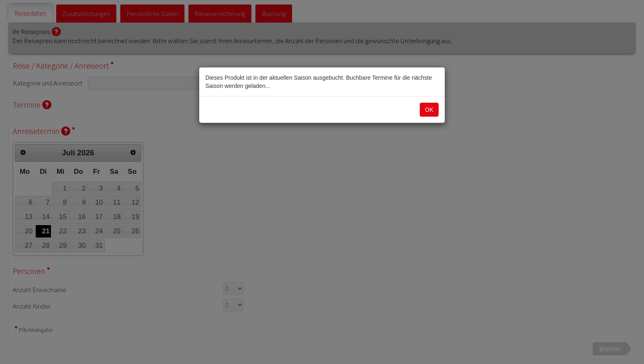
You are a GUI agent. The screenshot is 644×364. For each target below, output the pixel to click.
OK (429, 110)
